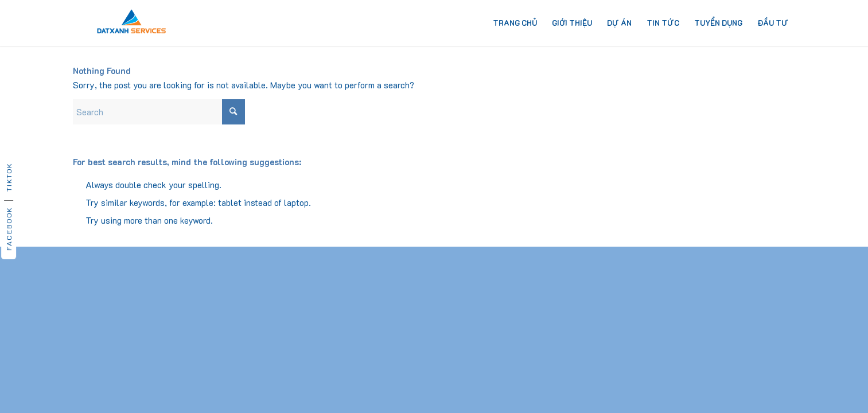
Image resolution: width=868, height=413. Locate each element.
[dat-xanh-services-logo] (131, 23)
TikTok (9, 177)
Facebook (9, 229)
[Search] (159, 112)
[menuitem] (515, 23)
